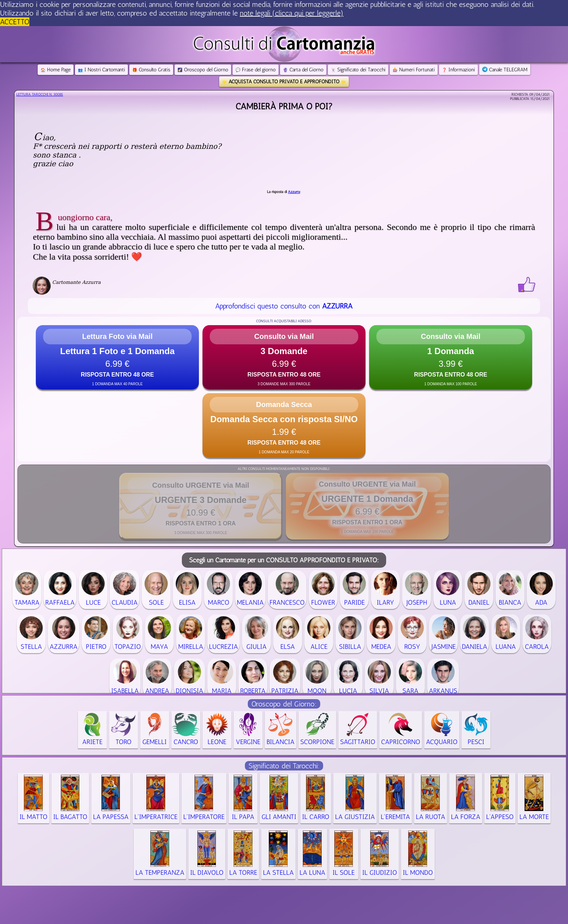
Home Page (56, 70)
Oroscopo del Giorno (203, 70)
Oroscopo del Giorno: (284, 704)
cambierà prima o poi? (284, 106)
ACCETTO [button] (15, 22)
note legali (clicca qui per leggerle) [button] (292, 13)
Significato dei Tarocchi (358, 70)
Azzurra (294, 192)
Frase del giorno (256, 70)
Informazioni (458, 70)
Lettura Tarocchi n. (40, 94)
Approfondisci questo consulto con (284, 306)
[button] (117, 357)
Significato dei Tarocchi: (284, 766)
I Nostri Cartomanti (101, 70)
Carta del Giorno (303, 70)
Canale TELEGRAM (505, 70)
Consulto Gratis (151, 70)
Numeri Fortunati (414, 70)
